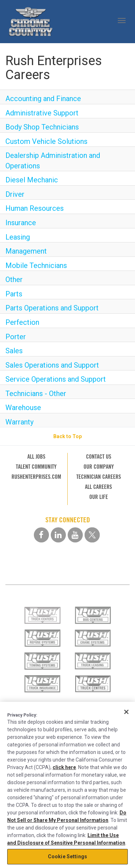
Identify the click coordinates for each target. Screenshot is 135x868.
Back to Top (67, 436)
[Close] (126, 712)
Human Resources (35, 208)
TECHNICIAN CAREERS (99, 477)
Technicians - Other (36, 394)
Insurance (21, 223)
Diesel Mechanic (32, 180)
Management (26, 251)
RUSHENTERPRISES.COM (36, 477)
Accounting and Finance (43, 99)
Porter (16, 337)
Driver (15, 194)
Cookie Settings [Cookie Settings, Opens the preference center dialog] (67, 856)
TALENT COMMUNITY (36, 467)
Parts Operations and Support (52, 308)
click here (64, 767)
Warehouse (23, 408)
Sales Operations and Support (52, 365)
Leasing (18, 237)
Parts (14, 294)
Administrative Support (42, 113)
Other (14, 280)
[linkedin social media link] (58, 535)
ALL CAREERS (98, 487)
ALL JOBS (36, 457)
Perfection (22, 322)
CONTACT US (99, 457)
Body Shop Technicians (42, 127)
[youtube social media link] (75, 535)
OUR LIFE (99, 497)
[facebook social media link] (41, 535)
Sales (14, 351)
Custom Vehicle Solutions (46, 141)
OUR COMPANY (99, 467)
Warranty (19, 422)
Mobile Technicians (36, 265)
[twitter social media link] (92, 535)
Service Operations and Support (56, 379)
